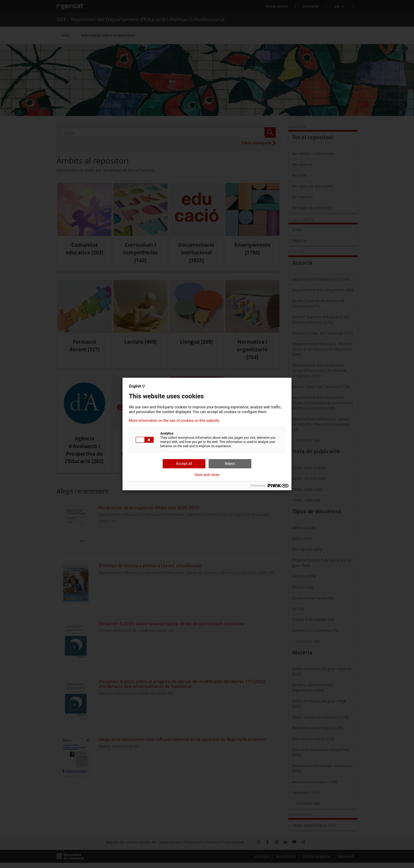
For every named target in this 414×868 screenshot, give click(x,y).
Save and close (207, 475)
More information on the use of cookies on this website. (175, 421)
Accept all (184, 464)
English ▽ (137, 386)
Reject (230, 464)
